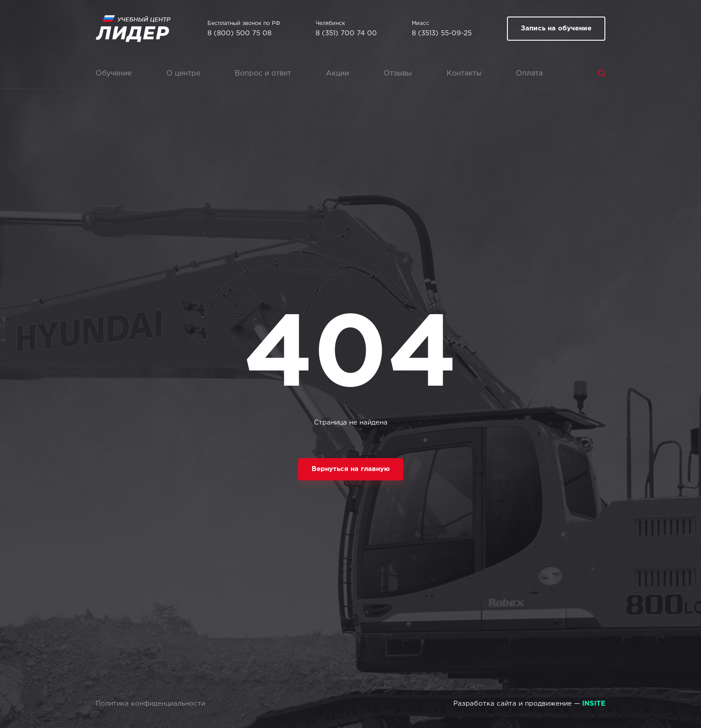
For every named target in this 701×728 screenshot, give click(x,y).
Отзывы (398, 74)
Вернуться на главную (351, 469)
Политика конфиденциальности (150, 704)
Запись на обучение (556, 28)
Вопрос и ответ (263, 74)
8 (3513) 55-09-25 (442, 33)
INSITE (594, 704)
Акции (338, 74)
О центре (183, 74)
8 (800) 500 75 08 (239, 33)
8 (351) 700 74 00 (346, 33)
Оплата (529, 74)
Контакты (464, 74)
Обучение (114, 74)
